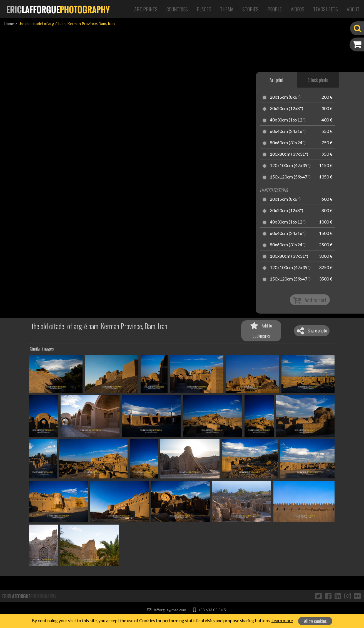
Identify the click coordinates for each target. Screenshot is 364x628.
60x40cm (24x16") (288, 131)
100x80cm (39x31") (289, 154)
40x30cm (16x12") (288, 120)
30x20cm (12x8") (286, 109)
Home (9, 23)
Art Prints (146, 9)
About (353, 9)
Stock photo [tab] (318, 80)
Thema (227, 9)
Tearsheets (326, 9)
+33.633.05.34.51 (210, 610)
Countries (177, 9)
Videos (297, 9)
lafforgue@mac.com (166, 610)
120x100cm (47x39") (290, 166)
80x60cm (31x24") (288, 143)
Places (204, 9)
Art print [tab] (276, 80)
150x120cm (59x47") (290, 177)
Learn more (282, 620)
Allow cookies (315, 621)
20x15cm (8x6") (285, 97)
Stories (250, 9)
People (275, 9)
